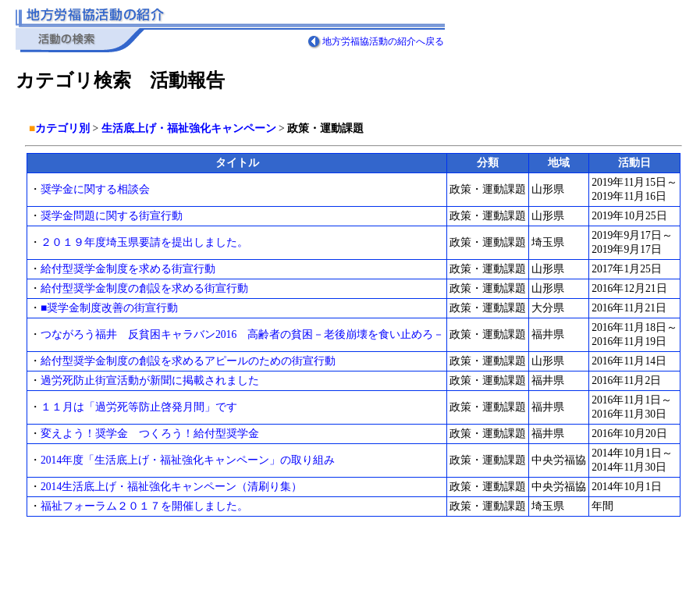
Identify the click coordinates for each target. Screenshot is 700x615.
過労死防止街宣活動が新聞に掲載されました (150, 380)
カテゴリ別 (62, 128)
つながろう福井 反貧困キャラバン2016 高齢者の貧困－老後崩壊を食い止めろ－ (242, 334)
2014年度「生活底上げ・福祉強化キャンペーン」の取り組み (188, 460)
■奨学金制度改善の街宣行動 (115, 308)
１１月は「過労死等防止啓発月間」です (139, 407)
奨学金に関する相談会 (95, 189)
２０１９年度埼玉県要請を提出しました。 (144, 242)
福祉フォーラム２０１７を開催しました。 (144, 506)
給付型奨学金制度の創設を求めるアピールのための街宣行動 (188, 361)
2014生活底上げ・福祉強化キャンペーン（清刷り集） (171, 487)
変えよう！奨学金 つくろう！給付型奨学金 (150, 434)
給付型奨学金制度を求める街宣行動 (128, 269)
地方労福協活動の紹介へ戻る (383, 41)
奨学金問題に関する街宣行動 (112, 216)
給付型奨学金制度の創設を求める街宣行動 (144, 288)
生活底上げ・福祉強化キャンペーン (189, 128)
